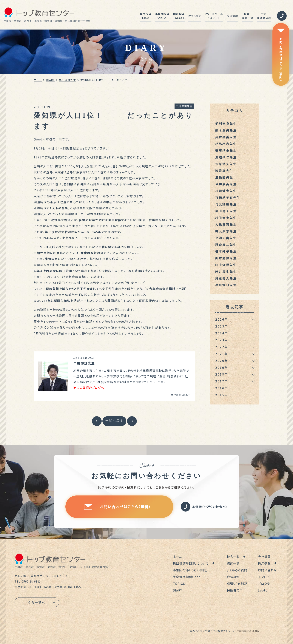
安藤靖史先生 (226, 150)
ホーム (38, 80)
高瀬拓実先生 (226, 238)
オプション (195, 16)
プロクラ (264, 583)
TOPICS (179, 583)
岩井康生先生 (226, 271)
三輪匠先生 (224, 177)
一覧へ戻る (114, 421)
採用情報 (232, 16)
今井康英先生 (226, 184)
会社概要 (264, 557)
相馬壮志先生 (226, 144)
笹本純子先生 (226, 251)
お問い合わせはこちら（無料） (281, 56)
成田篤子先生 (226, 211)
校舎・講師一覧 (247, 16)
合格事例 (233, 577)
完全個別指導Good (187, 577)
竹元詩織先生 (226, 204)
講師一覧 (233, 563)
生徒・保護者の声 (264, 16)
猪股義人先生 (226, 278)
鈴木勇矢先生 (226, 130)
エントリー (265, 577)
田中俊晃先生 (226, 265)
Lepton (264, 590)
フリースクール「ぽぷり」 (214, 16)
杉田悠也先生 (226, 218)
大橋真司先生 (226, 224)
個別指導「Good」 (179, 16)
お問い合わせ (267, 570)
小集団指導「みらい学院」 (190, 570)
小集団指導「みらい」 (162, 16)
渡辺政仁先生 (226, 157)
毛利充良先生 (226, 123)
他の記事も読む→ (181, 394)
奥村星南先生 (226, 137)
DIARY (50, 80)
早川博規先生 (68, 80)
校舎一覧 (233, 557)
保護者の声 (235, 590)
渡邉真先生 (224, 171)
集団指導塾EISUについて (191, 563)
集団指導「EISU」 (146, 16)
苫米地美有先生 (228, 197)
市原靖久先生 (226, 164)
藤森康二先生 (226, 245)
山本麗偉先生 (226, 258)
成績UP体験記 (237, 583)
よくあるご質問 (237, 570)
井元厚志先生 (226, 231)
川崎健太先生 (226, 191)
